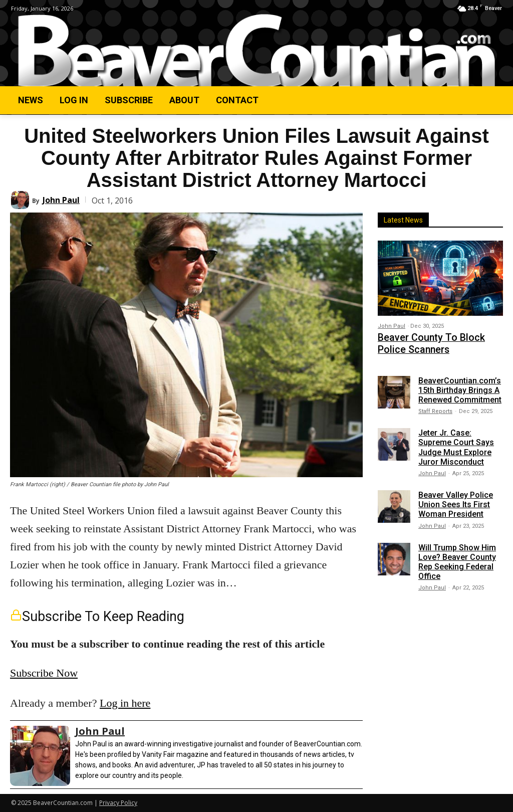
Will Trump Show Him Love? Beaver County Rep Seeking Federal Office (457, 558)
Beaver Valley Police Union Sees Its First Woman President (456, 500)
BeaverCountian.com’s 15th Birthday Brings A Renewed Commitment (460, 386)
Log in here (125, 703)
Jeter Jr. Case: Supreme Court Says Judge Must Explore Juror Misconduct (456, 443)
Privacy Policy (118, 803)
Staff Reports (435, 407)
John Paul (61, 200)
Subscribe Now (44, 673)
